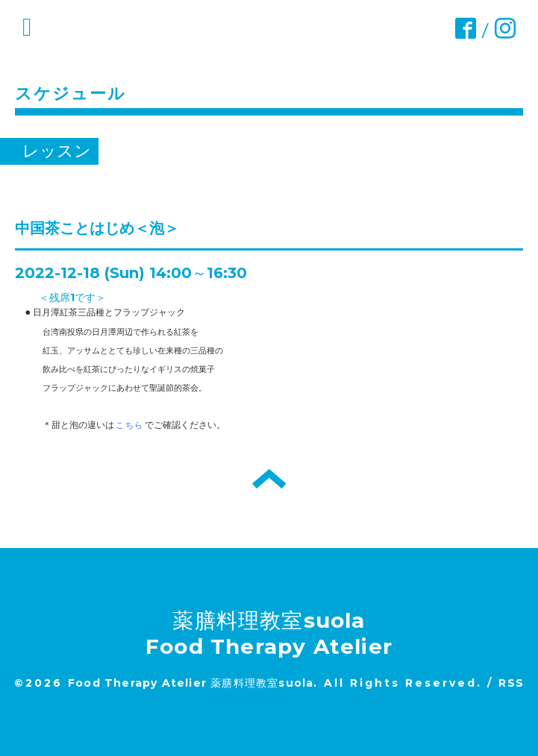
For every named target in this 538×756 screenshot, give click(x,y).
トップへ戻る (269, 479)
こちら (129, 425)
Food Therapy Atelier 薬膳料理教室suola (191, 683)
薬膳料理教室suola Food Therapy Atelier (269, 633)
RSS (511, 683)
